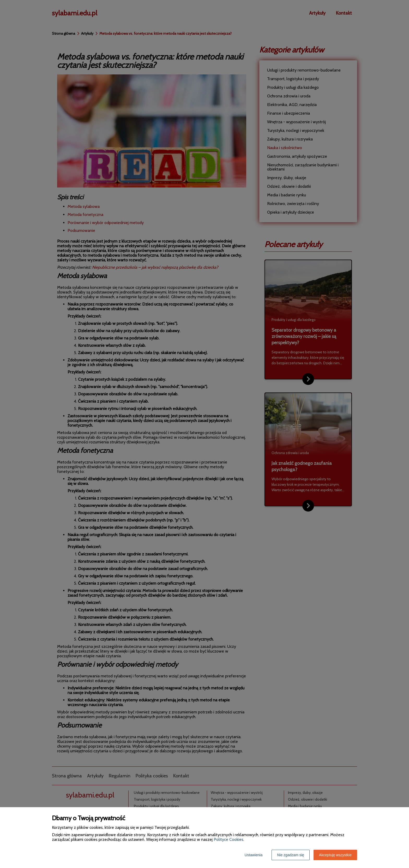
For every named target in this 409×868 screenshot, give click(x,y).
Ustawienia (254, 855)
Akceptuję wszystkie (335, 855)
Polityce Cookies (228, 839)
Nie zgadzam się (291, 855)
